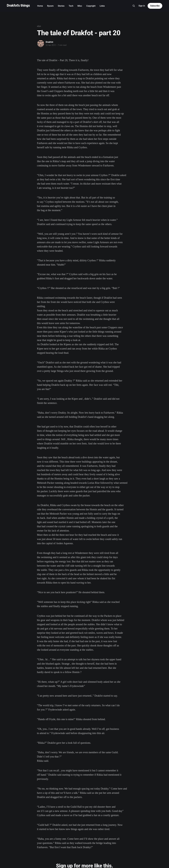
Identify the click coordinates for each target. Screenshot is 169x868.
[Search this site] (134, 6)
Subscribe (155, 6)
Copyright (91, 6)
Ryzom (50, 6)
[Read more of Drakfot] (41, 44)
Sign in (142, 6)
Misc (80, 6)
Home (40, 6)
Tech (71, 6)
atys (39, 26)
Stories (61, 6)
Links (102, 6)
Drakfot (49, 42)
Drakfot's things (18, 5)
